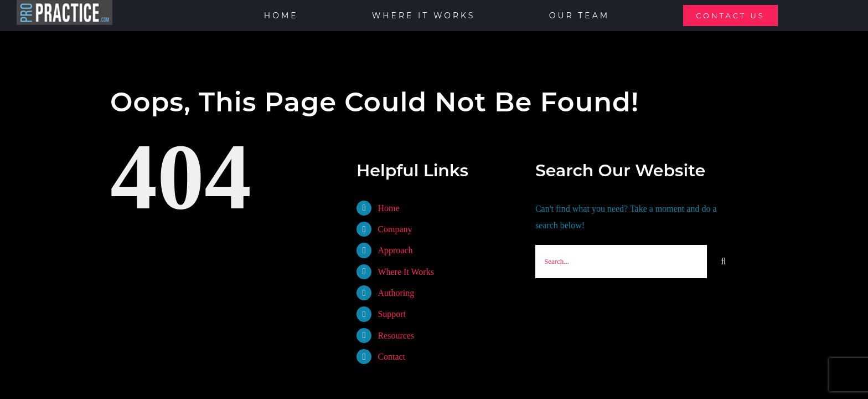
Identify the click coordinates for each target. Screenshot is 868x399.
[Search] (724, 262)
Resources (396, 336)
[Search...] (621, 262)
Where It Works (406, 272)
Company (395, 229)
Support (392, 314)
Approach (395, 250)
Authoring (396, 293)
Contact (391, 357)
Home (388, 208)
